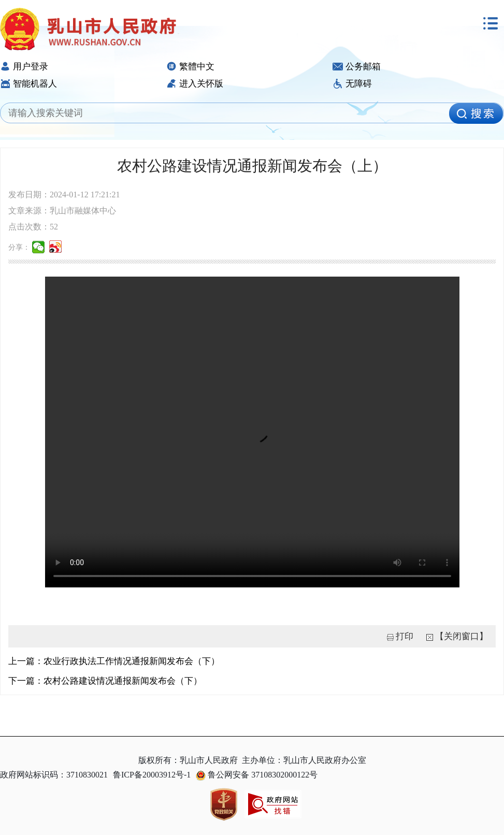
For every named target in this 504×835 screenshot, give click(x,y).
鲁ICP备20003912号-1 (152, 775)
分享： (19, 247)
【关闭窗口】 (462, 636)
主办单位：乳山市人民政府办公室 (304, 760)
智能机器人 (28, 84)
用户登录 (24, 67)
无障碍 (352, 84)
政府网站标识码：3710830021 (54, 775)
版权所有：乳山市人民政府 (188, 760)
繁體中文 (190, 67)
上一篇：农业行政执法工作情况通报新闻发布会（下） (114, 661)
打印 (405, 636)
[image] (476, 113)
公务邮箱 (357, 67)
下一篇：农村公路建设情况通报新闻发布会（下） (105, 681)
